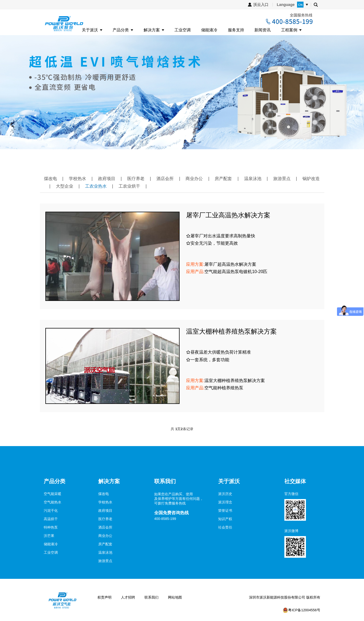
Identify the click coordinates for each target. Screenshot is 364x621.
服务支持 (236, 30)
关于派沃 (90, 30)
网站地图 (175, 597)
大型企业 (65, 186)
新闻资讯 (262, 30)
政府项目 (107, 179)
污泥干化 (51, 511)
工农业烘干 (129, 186)
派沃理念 (225, 502)
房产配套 (223, 179)
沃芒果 (49, 536)
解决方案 (152, 30)
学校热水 (77, 179)
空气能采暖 (53, 494)
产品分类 (121, 30)
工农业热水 (96, 186)
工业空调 (183, 30)
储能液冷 (209, 30)
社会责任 (225, 527)
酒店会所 (165, 179)
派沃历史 (225, 494)
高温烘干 (51, 519)
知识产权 (225, 519)
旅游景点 (282, 179)
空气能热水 (53, 502)
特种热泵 (51, 527)
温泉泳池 (253, 179)
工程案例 (289, 30)
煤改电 (50, 179)
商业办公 (194, 179)
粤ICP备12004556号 (304, 610)
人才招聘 (128, 597)
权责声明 (105, 597)
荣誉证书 (225, 511)
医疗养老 (136, 179)
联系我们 (151, 597)
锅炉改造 (311, 179)
